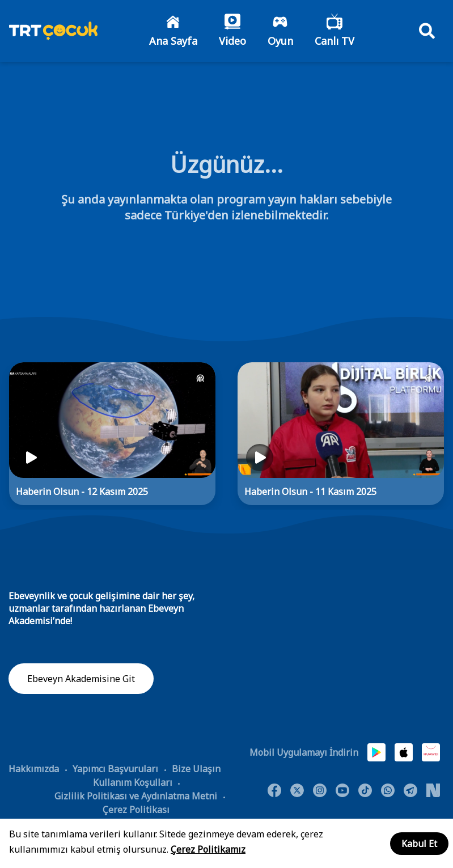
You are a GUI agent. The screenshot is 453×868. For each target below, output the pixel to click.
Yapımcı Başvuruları (115, 769)
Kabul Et (419, 844)
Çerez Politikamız (208, 849)
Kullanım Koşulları (133, 782)
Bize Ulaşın (196, 769)
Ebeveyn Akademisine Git (81, 679)
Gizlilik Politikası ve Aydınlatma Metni (136, 796)
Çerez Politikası (136, 810)
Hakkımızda (34, 769)
